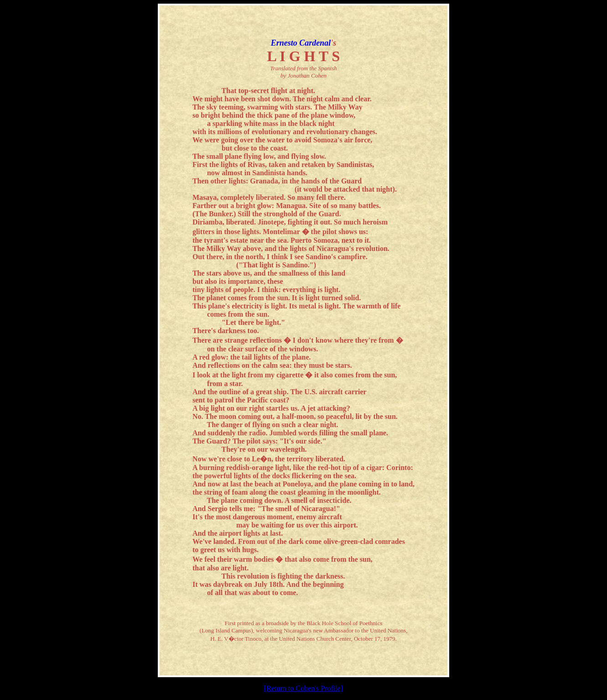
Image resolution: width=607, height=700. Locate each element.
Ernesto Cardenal (301, 43)
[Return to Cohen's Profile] (303, 688)
